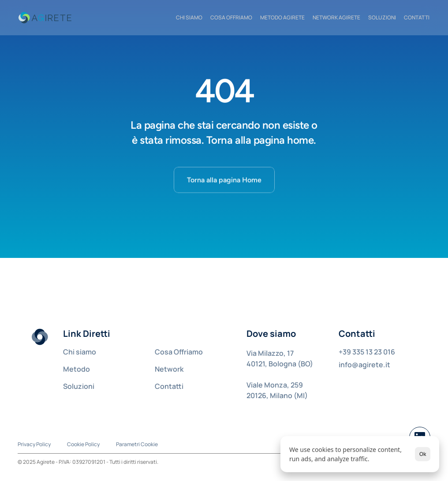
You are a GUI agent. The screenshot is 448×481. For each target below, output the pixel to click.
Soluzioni (382, 17)
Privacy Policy (34, 444)
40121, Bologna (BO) (280, 364)
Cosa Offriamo (179, 352)
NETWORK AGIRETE (336, 17)
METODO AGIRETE (282, 17)
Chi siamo (80, 352)
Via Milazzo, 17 (270, 353)
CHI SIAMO (189, 17)
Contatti (169, 386)
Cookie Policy (83, 444)
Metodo (77, 369)
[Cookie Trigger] (137, 444)
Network (169, 369)
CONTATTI (417, 17)
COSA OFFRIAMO (231, 17)
